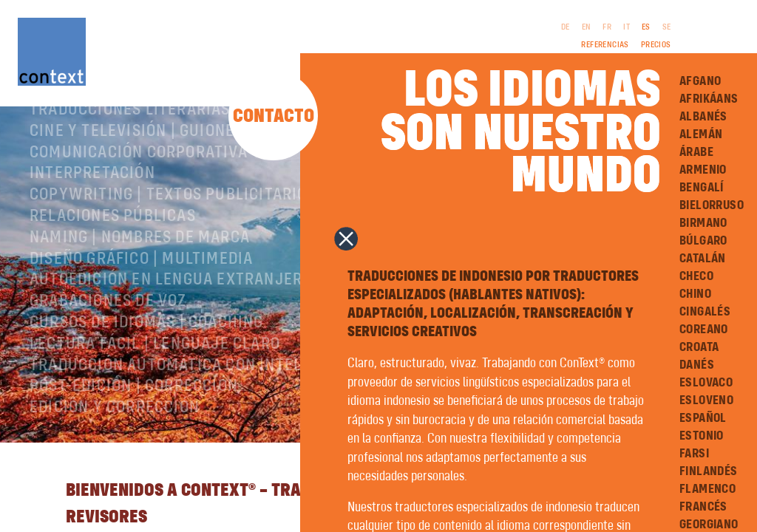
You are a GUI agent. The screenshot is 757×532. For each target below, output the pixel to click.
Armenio (702, 168)
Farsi (693, 451)
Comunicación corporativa (139, 209)
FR (608, 27)
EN (587, 27)
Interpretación (92, 231)
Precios (657, 45)
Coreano (702, 327)
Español (702, 416)
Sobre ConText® (93, 124)
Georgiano (707, 522)
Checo (695, 274)
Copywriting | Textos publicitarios (173, 252)
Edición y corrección (115, 465)
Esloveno (705, 398)
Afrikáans (707, 97)
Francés (702, 505)
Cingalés (703, 310)
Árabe (695, 150)
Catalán (701, 256)
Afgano (699, 79)
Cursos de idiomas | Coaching (147, 380)
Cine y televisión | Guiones (136, 188)
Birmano (702, 221)
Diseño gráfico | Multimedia (141, 316)
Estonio (700, 434)
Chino (694, 292)
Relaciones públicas (113, 273)
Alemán (699, 132)
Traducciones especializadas (149, 146)
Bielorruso (710, 203)
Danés (695, 363)
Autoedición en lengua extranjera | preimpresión (232, 337)
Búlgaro (702, 239)
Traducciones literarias (130, 167)
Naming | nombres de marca (140, 294)
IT (627, 27)
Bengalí (700, 185)
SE (668, 27)
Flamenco (706, 487)
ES (647, 27)
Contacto (274, 119)
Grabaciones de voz (108, 358)
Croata (697, 345)
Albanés (702, 115)
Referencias (605, 45)
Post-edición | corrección (134, 443)
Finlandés (707, 469)
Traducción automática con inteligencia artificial (238, 422)
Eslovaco (705, 381)
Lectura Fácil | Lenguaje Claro (155, 400)
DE (566, 27)
